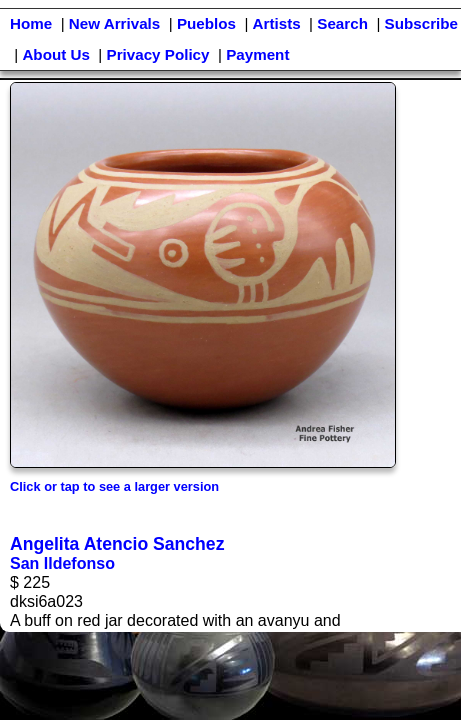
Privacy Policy (158, 54)
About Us (56, 54)
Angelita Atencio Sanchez (117, 544)
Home (31, 23)
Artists (277, 23)
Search (342, 23)
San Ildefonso (62, 563)
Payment (257, 54)
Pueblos (206, 23)
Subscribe (421, 23)
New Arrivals (114, 23)
